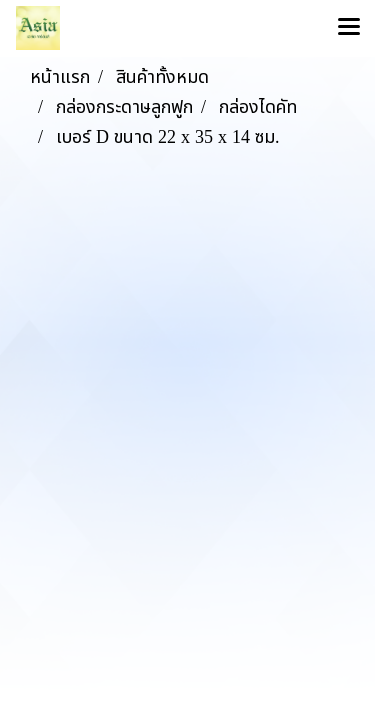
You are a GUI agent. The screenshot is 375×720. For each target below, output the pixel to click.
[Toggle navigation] (349, 28)
